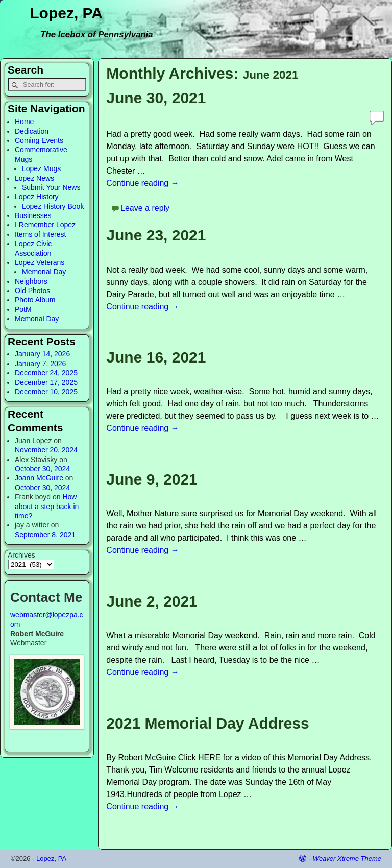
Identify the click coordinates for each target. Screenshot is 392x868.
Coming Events (39, 140)
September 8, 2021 (45, 535)
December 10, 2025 (46, 392)
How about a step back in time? (47, 506)
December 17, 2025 (46, 382)
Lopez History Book (53, 206)
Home (24, 122)
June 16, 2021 (156, 357)
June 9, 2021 (152, 479)
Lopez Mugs (41, 168)
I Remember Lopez (45, 225)
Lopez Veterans (40, 262)
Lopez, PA (66, 13)
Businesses (33, 215)
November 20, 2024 (46, 450)
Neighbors (31, 281)
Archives (21, 555)
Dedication (32, 131)
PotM (23, 309)
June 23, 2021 (156, 235)
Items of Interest (40, 234)
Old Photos (32, 291)
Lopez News (34, 178)
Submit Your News (51, 187)
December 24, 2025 (46, 373)
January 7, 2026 (40, 364)
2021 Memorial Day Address (207, 723)
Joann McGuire (39, 478)
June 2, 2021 (152, 601)
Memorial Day (44, 272)
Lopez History (37, 197)
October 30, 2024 (42, 469)
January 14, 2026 (42, 354)
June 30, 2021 (156, 98)
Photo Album (35, 300)
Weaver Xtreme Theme (347, 859)
